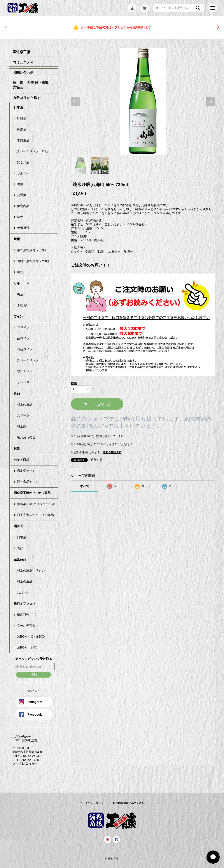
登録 (34, 675)
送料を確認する (112, 452)
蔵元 (20, 217)
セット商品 (21, 460)
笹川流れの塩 (26, 437)
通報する (96, 460)
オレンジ (23, 382)
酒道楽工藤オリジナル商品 (32, 493)
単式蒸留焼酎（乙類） (32, 250)
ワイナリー (25, 371)
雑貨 (17, 448)
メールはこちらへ (23, 763)
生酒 (20, 184)
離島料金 (23, 615)
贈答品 (18, 526)
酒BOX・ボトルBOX (31, 636)
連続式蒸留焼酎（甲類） (34, 261)
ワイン (18, 316)
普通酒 (22, 195)
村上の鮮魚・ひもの (31, 570)
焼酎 (17, 239)
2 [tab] (100, 166)
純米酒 (22, 129)
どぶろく (23, 173)
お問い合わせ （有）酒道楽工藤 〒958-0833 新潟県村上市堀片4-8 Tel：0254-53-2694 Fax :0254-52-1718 (25, 748)
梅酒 (20, 294)
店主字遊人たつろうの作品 (35, 515)
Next (211, 101)
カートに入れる (97, 404)
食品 (17, 393)
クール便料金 (26, 626)
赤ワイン (23, 328)
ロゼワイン (25, 349)
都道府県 (23, 228)
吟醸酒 (22, 119)
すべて (84, 486)
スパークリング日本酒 (32, 151)
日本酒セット (26, 471)
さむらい (23, 305)
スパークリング (28, 360)
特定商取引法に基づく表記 (129, 803)
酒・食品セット (28, 482)
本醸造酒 (23, 140)
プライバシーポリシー (93, 803)
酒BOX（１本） (28, 647)
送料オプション (24, 603)
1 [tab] (80, 166)
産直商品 (20, 559)
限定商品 (23, 206)
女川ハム (23, 592)
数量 (74, 383)
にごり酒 (23, 162)
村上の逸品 (25, 404)
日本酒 (18, 107)
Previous (75, 101)
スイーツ (23, 415)
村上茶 (22, 426)
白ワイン (23, 338)
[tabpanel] (143, 101)
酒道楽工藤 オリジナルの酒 (36, 504)
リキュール (21, 283)
